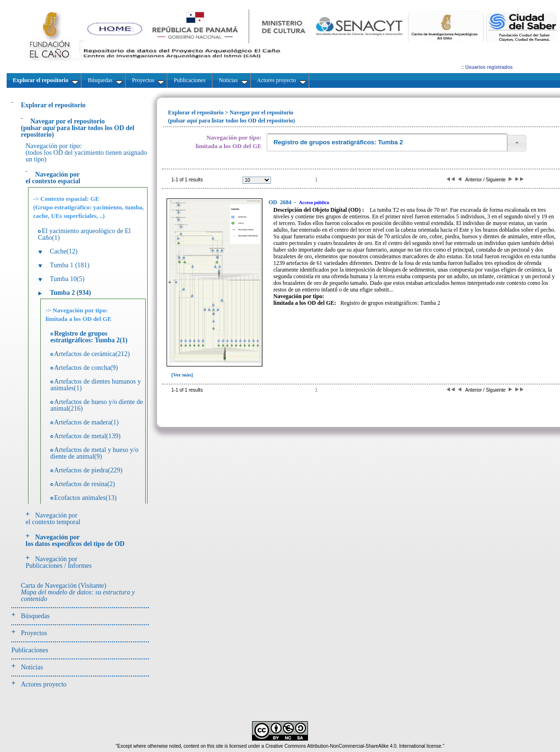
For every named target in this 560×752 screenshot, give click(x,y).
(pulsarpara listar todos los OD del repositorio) (78, 128)
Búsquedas (35, 616)
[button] (517, 143)
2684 (281, 202)
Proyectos (34, 633)
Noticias (32, 667)
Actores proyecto (44, 684)
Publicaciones (30, 650)
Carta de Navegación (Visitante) (78, 592)
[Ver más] (182, 375)
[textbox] (387, 143)
